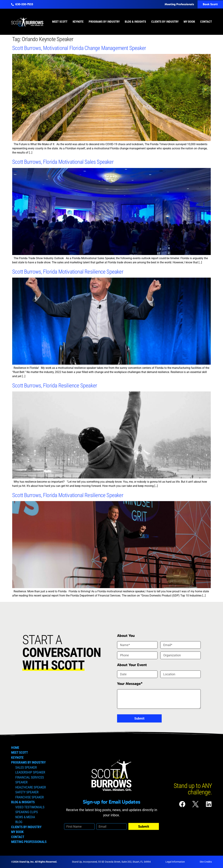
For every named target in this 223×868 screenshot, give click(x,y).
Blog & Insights (135, 22)
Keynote (78, 22)
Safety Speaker (27, 792)
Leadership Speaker (30, 772)
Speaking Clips (27, 812)
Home (15, 748)
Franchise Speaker (30, 797)
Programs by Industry (104, 22)
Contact (206, 22)
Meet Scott (60, 22)
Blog (19, 822)
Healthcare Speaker (31, 787)
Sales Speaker (26, 767)
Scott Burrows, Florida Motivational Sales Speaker (63, 162)
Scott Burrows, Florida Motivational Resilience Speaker (68, 272)
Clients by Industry (165, 22)
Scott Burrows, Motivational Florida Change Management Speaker (79, 48)
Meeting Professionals (29, 842)
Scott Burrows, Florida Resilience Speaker (55, 386)
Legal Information (175, 862)
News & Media (25, 817)
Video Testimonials (30, 807)
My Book (189, 22)
